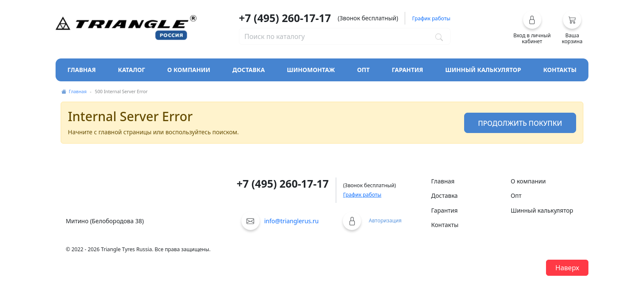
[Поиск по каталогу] (439, 36)
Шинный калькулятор (483, 70)
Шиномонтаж (311, 70)
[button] (532, 28)
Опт (364, 70)
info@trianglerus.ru (292, 221)
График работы (362, 195)
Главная (82, 70)
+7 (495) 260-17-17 (285, 18)
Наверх (567, 268)
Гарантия (408, 70)
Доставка (249, 70)
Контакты (560, 70)
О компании (189, 70)
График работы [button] (431, 18)
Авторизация (385, 220)
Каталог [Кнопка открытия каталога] (132, 70)
